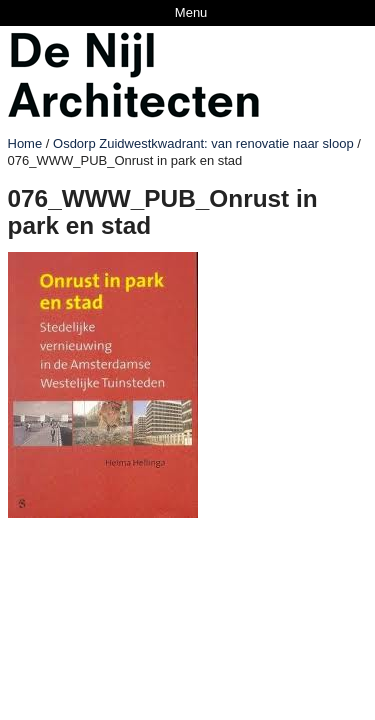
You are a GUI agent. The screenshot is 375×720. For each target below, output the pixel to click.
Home (25, 143)
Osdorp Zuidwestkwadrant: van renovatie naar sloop (203, 143)
